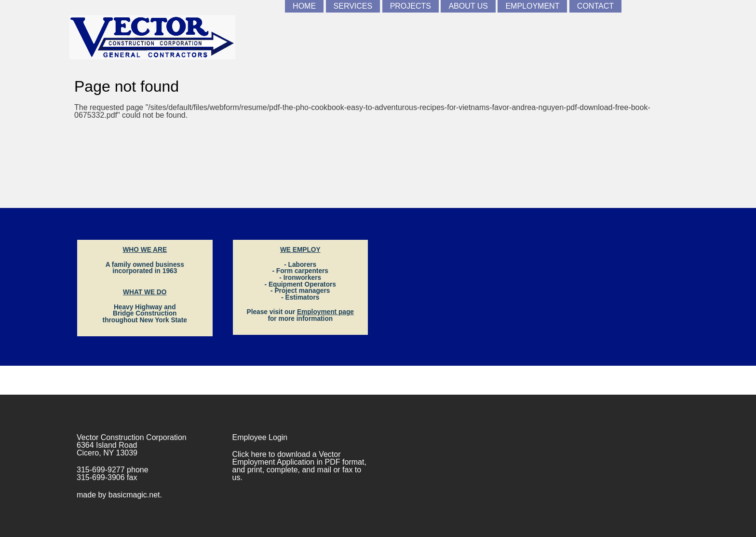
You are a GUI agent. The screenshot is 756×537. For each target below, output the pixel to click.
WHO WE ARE (145, 250)
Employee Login (260, 437)
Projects (411, 6)
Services (353, 6)
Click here (250, 454)
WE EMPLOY (300, 250)
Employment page (325, 312)
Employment (532, 6)
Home (304, 6)
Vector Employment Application (287, 458)
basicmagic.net (134, 495)
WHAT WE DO (145, 292)
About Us (468, 6)
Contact (595, 6)
